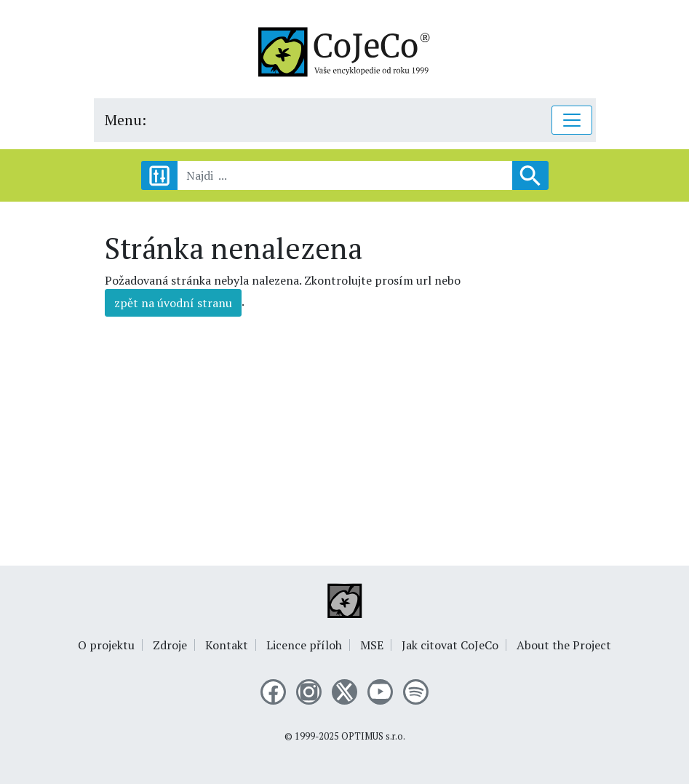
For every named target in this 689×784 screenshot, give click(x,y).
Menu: (126, 120)
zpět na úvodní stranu (173, 303)
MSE (372, 645)
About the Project (564, 645)
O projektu (106, 645)
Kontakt (227, 645)
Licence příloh (304, 645)
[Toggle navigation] (572, 120)
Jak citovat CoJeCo (450, 645)
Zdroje (170, 645)
